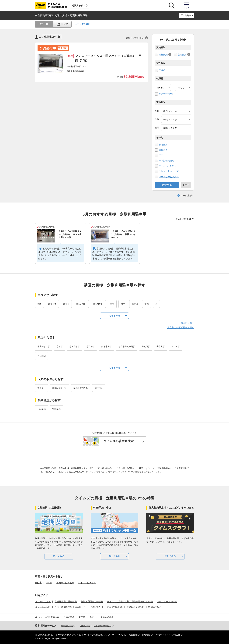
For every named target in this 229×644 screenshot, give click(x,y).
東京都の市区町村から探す (181, 327)
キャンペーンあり (168, 166)
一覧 (46, 24)
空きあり (163, 70)
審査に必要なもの (135, 607)
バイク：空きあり (87, 583)
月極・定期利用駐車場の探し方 (70, 607)
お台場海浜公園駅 (127, 347)
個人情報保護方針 (43, 635)
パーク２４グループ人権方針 (168, 635)
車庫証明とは (96, 607)
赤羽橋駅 (90, 347)
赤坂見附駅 (75, 347)
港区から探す (187, 323)
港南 (147, 304)
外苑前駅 (42, 356)
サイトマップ (118, 635)
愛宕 (112, 304)
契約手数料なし (167, 94)
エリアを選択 (84, 24)
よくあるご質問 (43, 607)
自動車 (38, 583)
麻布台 (66, 304)
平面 (161, 155)
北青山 (135, 304)
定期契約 (182, 55)
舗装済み (163, 145)
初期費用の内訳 (115, 607)
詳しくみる (59, 556)
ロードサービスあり (169, 177)
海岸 (123, 304)
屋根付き (163, 150)
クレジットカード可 (169, 171)
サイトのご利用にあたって (95, 635)
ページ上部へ (187, 196)
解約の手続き (155, 607)
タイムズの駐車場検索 (118, 441)
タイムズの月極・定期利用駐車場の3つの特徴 (130, 601)
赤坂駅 (60, 347)
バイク (49, 583)
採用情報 (146, 635)
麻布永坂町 (81, 304)
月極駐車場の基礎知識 (66, 601)
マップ (64, 24)
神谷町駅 (176, 347)
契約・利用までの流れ (92, 601)
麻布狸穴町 (98, 304)
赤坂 (39, 304)
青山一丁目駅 (44, 347)
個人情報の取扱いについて (67, 635)
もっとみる (114, 316)
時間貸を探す (79, 6)
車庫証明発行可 (167, 161)
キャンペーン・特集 (167, 601)
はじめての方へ (43, 601)
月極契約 (163, 55)
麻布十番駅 (106, 347)
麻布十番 (52, 304)
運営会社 (133, 635)
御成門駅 (146, 347)
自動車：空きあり (65, 583)
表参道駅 (161, 347)
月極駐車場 (85, 626)
